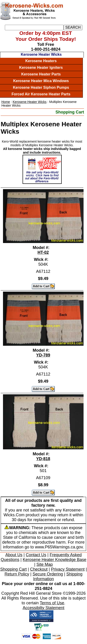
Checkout (39, 569)
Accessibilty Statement (43, 608)
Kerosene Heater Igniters (41, 68)
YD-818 (43, 459)
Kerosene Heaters (41, 61)
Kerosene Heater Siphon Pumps (41, 87)
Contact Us (36, 555)
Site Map (45, 564)
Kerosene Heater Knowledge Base (55, 560)
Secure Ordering (48, 574)
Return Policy (17, 574)
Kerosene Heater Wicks (41, 54)
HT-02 (43, 252)
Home (6, 102)
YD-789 (43, 355)
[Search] (34, 28)
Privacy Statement (68, 569)
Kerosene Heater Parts (41, 74)
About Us (14, 555)
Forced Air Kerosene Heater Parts (41, 94)
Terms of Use (52, 603)
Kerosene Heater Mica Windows (41, 81)
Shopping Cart (70, 112)
